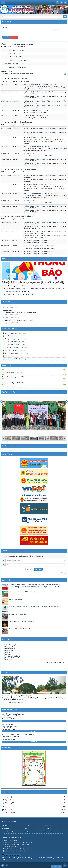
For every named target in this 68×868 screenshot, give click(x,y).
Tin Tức (27, 825)
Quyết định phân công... (11, 350)
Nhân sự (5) (8, 652)
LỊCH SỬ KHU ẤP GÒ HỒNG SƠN (13, 702)
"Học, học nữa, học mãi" (16, 599)
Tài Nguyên (48, 829)
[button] (65, 74)
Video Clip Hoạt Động (9, 832)
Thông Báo (6, 829)
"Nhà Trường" (32, 169)
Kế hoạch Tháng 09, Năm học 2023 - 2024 (36, 116)
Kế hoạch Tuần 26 (29, 154)
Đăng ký (64, 573)
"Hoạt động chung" (26, 122)
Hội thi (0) (7, 654)
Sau (66, 402)
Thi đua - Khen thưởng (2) (12, 656)
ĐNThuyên (52, 858)
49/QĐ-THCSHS (6, 92)
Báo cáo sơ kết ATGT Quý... (12, 359)
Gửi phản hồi (56, 867)
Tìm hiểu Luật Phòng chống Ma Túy (13, 714)
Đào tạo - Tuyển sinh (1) (11, 658)
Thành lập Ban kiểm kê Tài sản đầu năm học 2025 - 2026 (40, 85)
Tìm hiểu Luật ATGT (8, 724)
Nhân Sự (27, 829)
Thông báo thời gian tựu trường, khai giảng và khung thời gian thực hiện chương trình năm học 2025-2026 (33, 289)
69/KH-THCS (5, 116)
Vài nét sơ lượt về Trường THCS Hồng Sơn (17, 696)
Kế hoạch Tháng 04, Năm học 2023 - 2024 (36, 110)
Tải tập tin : (18, 74)
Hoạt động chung (21, 60)
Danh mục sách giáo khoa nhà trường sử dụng (16, 291)
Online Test (6, 825)
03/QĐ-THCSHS (6, 85)
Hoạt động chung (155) (11, 647)
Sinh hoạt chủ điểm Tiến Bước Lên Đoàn (21, 629)
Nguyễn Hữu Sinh (21, 67)
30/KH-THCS (5, 110)
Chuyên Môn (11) (9, 649)
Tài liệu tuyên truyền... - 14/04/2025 (12, 377)
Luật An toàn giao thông (12, 726)
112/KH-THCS (5, 251)
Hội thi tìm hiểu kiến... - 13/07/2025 (12, 373)
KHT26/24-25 (5, 154)
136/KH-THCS (5, 240)
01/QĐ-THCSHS (6, 101)
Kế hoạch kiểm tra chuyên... (12, 345)
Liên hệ (46, 825)
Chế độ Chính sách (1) (11, 651)
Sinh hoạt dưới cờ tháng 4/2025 (18, 614)
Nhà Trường (20, 64)
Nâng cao (56, 30)
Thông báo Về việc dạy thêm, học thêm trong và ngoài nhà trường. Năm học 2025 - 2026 (33, 282)
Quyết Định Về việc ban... (11, 347)
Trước (2, 403)
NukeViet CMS (38, 858)
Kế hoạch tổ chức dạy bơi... (12, 342)
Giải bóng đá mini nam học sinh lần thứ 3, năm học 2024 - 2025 (27, 592)
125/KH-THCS (5, 246)
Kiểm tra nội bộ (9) (10, 660)
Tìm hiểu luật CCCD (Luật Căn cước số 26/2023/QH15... (19, 735)
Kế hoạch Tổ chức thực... (11, 356)
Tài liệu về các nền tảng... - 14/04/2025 (13, 382)
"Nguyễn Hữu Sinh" (27, 216)
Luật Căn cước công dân (12, 737)
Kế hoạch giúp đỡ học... (11, 333)
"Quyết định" (24, 79)
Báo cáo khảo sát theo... (11, 336)
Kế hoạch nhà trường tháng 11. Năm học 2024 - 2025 (39, 251)
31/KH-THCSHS (6, 128)
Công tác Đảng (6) (10, 645)
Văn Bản (27, 832)
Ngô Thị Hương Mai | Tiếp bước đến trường (21, 622)
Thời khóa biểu (48, 832)
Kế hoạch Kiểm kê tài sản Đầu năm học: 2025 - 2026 (39, 137)
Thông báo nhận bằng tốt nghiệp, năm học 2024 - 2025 (18, 294)
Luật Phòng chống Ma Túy (13, 716)
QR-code (5, 855)
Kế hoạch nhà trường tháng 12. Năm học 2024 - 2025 (39, 246)
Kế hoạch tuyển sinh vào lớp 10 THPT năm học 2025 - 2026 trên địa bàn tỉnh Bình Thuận (35, 607)
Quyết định (19, 57)
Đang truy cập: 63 (15, 855)
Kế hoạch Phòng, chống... (11, 339)
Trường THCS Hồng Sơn (21, 858)
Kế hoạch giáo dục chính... (12, 353)
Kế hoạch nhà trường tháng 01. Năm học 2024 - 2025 (39, 240)
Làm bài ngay (34, 721)
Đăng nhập (38, 569)
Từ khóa (5, 28)
